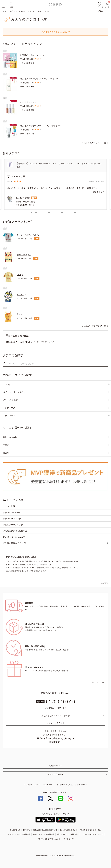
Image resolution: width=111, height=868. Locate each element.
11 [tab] (75, 213)
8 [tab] (62, 213)
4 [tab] (45, 213)
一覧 (26, 336)
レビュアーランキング (13, 525)
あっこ (18, 198)
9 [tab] (66, 213)
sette (19, 274)
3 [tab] (40, 213)
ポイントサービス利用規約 (67, 834)
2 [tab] (36, 213)
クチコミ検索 (9, 506)
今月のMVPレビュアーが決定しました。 (38, 342)
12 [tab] (79, 213)
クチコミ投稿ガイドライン (15, 543)
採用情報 (27, 830)
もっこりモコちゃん (26, 235)
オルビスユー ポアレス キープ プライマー (39, 79)
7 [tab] (58, 213)
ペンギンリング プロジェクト (49, 839)
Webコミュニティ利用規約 (44, 834)
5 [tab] (49, 213)
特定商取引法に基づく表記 (91, 830)
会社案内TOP (15, 830)
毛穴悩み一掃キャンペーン (32, 55)
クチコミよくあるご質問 (14, 537)
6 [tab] (53, 213)
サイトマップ (69, 839)
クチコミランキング (12, 518)
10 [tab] (71, 213)
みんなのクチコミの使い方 (15, 531)
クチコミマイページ (12, 512)
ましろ (20, 294)
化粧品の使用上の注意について (45, 830)
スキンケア (28, 785)
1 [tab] (32, 213)
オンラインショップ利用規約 (19, 834)
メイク (38, 785)
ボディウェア (82, 785)
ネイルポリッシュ (28, 102)
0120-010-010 (60, 702)
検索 (5, 364)
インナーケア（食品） (65, 785)
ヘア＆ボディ (49, 785)
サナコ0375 (22, 255)
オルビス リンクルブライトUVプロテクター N (41, 126)
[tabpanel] (55, 184)
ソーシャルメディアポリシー (92, 834)
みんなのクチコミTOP (13, 500)
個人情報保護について (69, 830)
